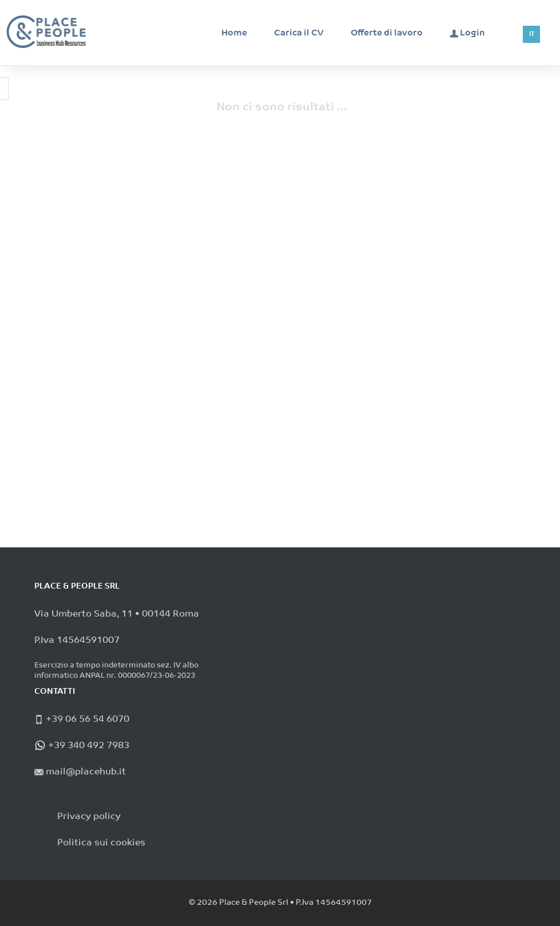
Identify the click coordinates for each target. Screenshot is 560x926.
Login (467, 33)
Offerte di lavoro (387, 33)
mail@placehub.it (85, 772)
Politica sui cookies (101, 843)
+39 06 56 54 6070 (86, 720)
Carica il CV (299, 33)
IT (532, 35)
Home (234, 33)
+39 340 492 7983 (88, 746)
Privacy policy (89, 817)
